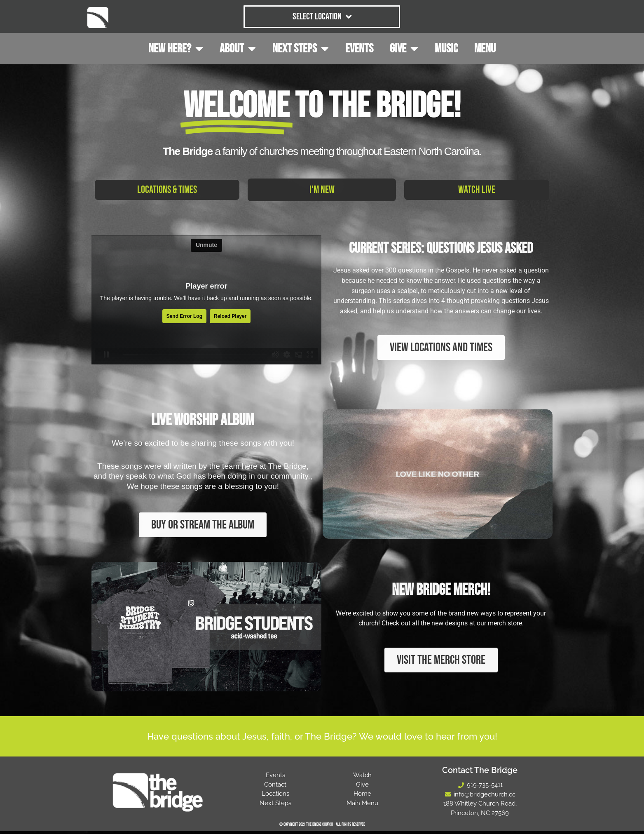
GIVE (404, 49)
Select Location (322, 17)
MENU (485, 49)
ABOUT (238, 49)
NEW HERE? (176, 49)
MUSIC (446, 49)
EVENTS (359, 49)
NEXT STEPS (301, 49)
